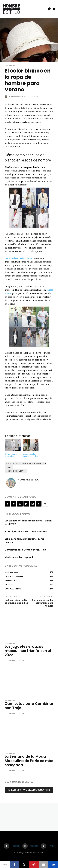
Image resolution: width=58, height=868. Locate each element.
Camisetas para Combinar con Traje (25, 550)
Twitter (52, 846)
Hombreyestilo (16, 96)
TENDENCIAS (10, 66)
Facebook (16, 846)
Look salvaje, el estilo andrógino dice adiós (16, 602)
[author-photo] (6, 661)
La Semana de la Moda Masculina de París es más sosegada (29, 761)
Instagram (34, 846)
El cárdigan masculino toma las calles (26, 532)
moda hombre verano (16, 471)
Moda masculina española (19, 557)
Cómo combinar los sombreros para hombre (43, 603)
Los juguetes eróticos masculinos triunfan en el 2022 (28, 651)
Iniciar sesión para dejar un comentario (29, 790)
